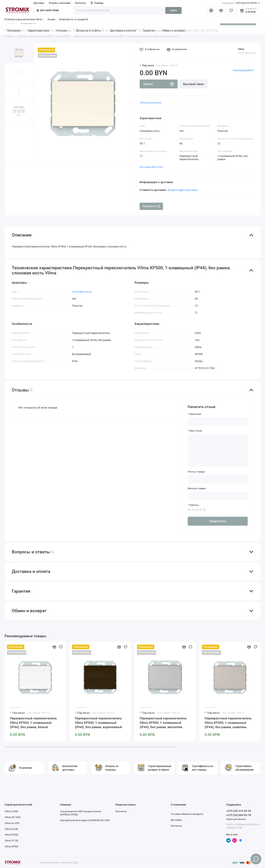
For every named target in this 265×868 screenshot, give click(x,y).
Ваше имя (195, 414)
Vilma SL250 (11, 829)
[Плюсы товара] (218, 479)
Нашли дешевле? (244, 70)
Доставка (39, 3)
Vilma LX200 (11, 811)
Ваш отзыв (196, 431)
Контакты (81, 3)
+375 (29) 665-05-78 (239, 815)
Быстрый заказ (193, 84)
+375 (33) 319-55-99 (241, 3)
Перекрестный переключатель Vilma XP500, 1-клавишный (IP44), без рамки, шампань (228, 723)
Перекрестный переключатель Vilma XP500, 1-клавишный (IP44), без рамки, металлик (163, 723)
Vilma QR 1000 (12, 817)
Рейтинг (194, 505)
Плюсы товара (196, 472)
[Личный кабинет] (211, 10)
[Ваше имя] (218, 422)
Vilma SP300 (11, 835)
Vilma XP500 (11, 846)
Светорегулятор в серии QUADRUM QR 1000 (85, 820)
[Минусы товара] (218, 496)
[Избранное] (231, 10)
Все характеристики (151, 167)
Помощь (97, 3)
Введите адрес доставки (183, 190)
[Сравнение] (221, 10)
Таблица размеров (150, 103)
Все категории (48, 10)
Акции (51, 19)
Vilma (241, 49)
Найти (173, 10)
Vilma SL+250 (12, 823)
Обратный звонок (236, 819)
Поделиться (151, 206)
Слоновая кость (82, 292)
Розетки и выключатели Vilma (24, 19)
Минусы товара (197, 488)
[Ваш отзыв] (218, 450)
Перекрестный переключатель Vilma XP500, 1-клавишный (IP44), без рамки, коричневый (98, 723)
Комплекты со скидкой (73, 19)
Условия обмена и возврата (187, 814)
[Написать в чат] (256, 859)
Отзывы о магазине (60, 3)
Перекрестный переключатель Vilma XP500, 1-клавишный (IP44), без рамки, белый (33, 723)
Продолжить (218, 521)
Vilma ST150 (11, 841)
